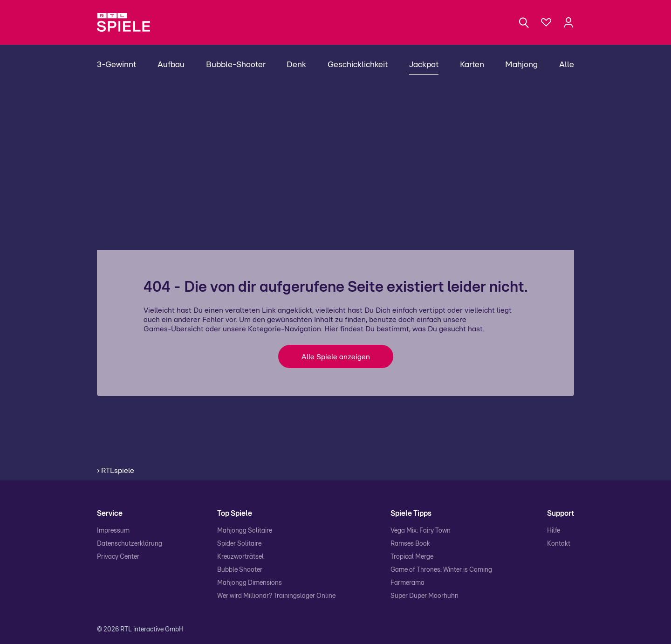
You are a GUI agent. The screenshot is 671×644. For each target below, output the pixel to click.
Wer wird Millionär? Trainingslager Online (276, 596)
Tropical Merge (412, 557)
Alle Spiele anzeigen (336, 357)
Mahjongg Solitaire (245, 531)
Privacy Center (118, 557)
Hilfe (554, 531)
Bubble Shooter (240, 570)
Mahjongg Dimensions (250, 583)
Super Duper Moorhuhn (425, 596)
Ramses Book (410, 544)
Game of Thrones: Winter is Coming (441, 570)
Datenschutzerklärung (130, 544)
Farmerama (407, 583)
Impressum (113, 531)
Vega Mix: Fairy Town (421, 531)
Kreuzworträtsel (240, 557)
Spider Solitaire (239, 544)
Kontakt (559, 544)
